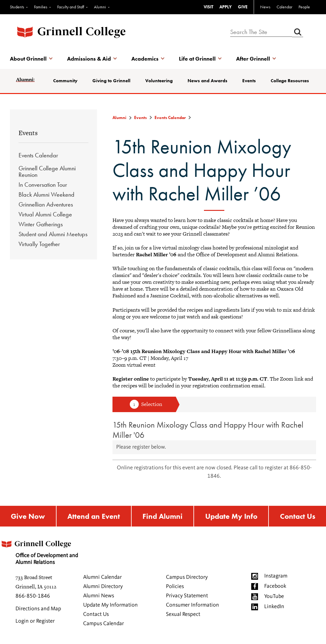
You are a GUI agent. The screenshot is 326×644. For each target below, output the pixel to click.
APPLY (226, 7)
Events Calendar (38, 155)
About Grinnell (28, 59)
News (265, 7)
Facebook (275, 586)
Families (41, 7)
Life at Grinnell (197, 59)
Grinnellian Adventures (46, 204)
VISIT (208, 7)
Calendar (284, 7)
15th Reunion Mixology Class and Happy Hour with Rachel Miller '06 (208, 430)
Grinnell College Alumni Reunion (47, 172)
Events (249, 81)
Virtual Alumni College (45, 214)
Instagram (276, 576)
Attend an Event (94, 516)
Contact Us (298, 516)
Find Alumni (163, 516)
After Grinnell (253, 59)
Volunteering (159, 81)
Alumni (100, 7)
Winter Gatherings (41, 224)
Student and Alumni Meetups (53, 234)
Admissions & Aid (89, 59)
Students (17, 7)
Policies (175, 586)
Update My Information (110, 605)
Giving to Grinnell (111, 81)
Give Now (28, 516)
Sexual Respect (183, 614)
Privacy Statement (187, 596)
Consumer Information (193, 605)
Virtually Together (39, 244)
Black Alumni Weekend (47, 194)
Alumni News (99, 596)
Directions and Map (38, 609)
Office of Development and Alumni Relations (39, 550)
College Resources (290, 81)
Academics (145, 59)
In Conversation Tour (43, 185)
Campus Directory (187, 577)
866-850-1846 (33, 596)
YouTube (274, 596)
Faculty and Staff (71, 7)
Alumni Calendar (102, 577)
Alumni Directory (103, 586)
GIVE (243, 7)
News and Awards (207, 81)
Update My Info (231, 516)
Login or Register (35, 621)
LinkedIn (274, 607)
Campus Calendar (104, 624)
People (304, 7)
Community (65, 81)
